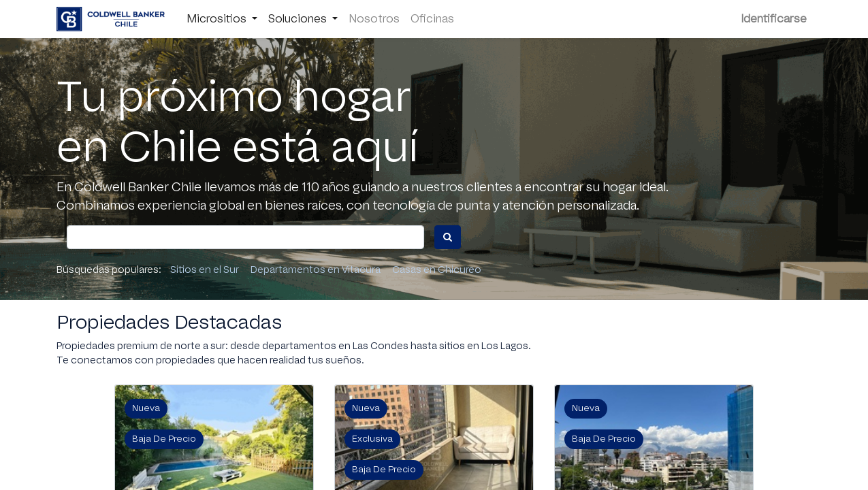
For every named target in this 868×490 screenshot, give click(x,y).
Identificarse (774, 19)
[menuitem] (374, 19)
